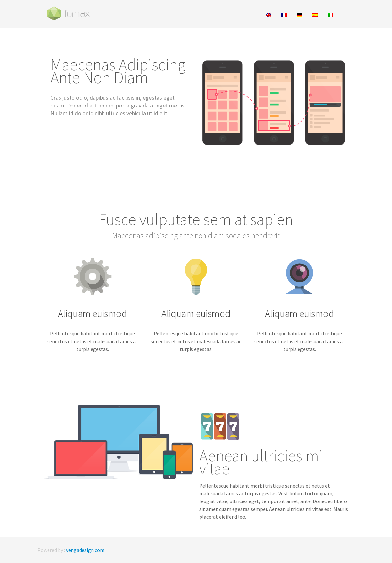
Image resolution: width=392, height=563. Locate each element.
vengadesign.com (85, 550)
